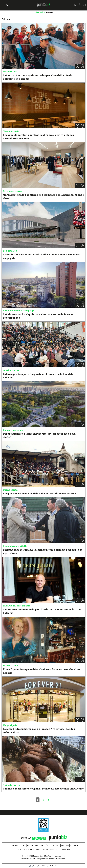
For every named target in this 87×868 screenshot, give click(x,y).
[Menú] (4, 5)
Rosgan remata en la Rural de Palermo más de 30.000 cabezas (40, 494)
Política (22, 849)
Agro (23, 846)
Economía (33, 846)
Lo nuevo (55, 846)
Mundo (65, 846)
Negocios (75, 846)
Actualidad (13, 846)
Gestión (44, 846)
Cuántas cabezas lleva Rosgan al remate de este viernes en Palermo (43, 789)
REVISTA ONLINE (37, 849)
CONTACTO (64, 849)
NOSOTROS (52, 849)
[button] (83, 66)
